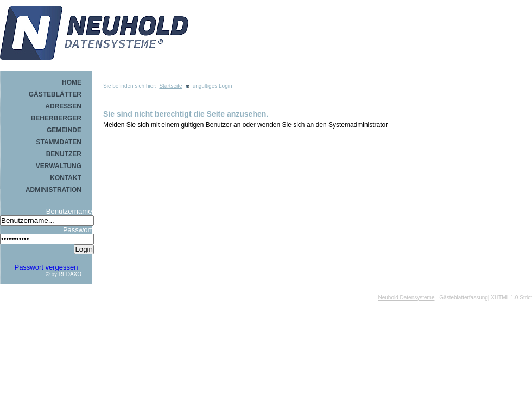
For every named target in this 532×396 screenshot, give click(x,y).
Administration (53, 190)
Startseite (170, 86)
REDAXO (70, 274)
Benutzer (64, 154)
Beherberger (56, 118)
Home (72, 82)
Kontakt (66, 178)
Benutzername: (70, 211)
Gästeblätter (55, 94)
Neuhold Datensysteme (407, 298)
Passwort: (78, 230)
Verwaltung (59, 166)
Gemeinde (64, 130)
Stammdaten (59, 142)
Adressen (63, 106)
